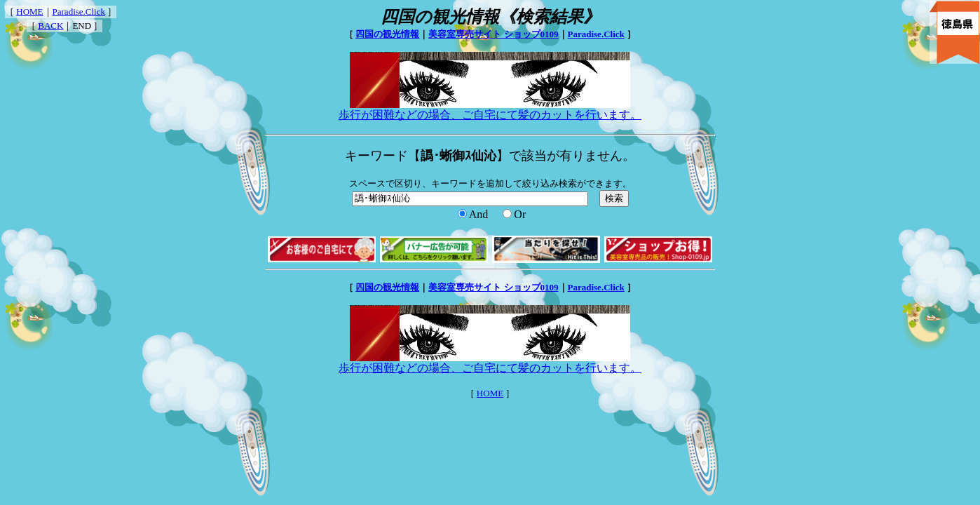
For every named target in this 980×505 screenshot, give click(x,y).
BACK (50, 26)
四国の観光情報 (387, 34)
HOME (29, 12)
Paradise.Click (79, 12)
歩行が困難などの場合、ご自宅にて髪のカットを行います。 (490, 109)
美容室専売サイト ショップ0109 (493, 34)
